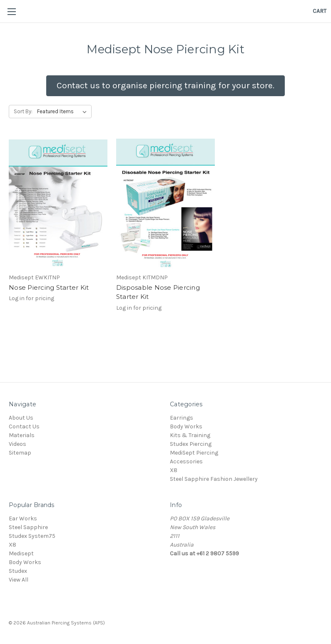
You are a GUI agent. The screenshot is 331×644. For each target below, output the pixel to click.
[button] (165, 86)
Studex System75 (32, 536)
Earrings (182, 418)
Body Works (186, 426)
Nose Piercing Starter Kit (49, 287)
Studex (18, 571)
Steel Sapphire (28, 527)
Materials (22, 435)
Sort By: (23, 111)
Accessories (186, 461)
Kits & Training (190, 435)
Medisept (21, 553)
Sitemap (20, 453)
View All (19, 580)
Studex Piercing (191, 444)
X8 (174, 470)
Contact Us (24, 426)
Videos (17, 444)
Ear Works (23, 518)
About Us (21, 418)
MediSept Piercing (194, 453)
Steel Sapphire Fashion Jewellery (214, 479)
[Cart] (320, 11)
